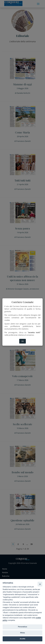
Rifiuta (22, 633)
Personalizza (22, 627)
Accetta (22, 639)
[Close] (40, 584)
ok (23, 341)
